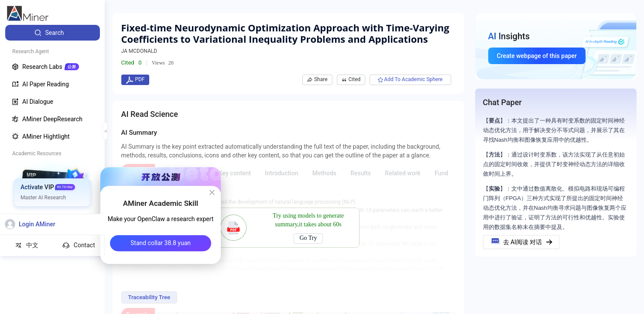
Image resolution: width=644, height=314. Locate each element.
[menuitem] (53, 33)
